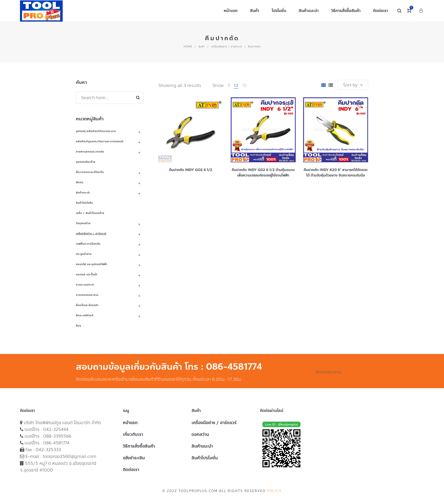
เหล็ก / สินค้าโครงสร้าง (90, 213)
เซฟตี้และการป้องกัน (88, 244)
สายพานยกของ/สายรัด (90, 152)
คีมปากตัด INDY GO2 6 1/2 (191, 170)
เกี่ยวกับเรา (133, 434)
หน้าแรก (130, 423)
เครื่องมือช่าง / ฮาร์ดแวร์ (226, 47)
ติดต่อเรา (131, 470)
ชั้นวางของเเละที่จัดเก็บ (90, 172)
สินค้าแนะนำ (83, 193)
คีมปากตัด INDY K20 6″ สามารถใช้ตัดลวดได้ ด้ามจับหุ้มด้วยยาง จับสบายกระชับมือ (336, 173)
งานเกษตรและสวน (87, 295)
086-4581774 (56, 443)
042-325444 (56, 429)
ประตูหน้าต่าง (84, 254)
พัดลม (80, 182)
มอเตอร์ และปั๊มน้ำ (87, 274)
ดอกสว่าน (200, 434)
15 (244, 85)
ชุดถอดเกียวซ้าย (86, 162)
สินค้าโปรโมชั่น (84, 203)
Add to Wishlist (215, 106)
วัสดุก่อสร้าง (83, 223)
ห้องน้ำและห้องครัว (87, 305)
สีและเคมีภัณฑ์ (85, 315)
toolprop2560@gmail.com (70, 456)
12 (236, 85)
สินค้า (202, 47)
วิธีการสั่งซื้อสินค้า (139, 446)
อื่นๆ (79, 326)
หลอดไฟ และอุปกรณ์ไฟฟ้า (92, 264)
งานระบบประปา (85, 285)
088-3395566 (57, 436)
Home (188, 47)
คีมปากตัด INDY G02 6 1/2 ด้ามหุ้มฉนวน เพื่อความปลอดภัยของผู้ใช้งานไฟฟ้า (263, 173)
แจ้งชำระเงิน (134, 458)
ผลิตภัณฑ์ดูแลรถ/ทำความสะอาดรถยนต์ (100, 141)
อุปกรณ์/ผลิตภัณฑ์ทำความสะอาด (96, 131)
